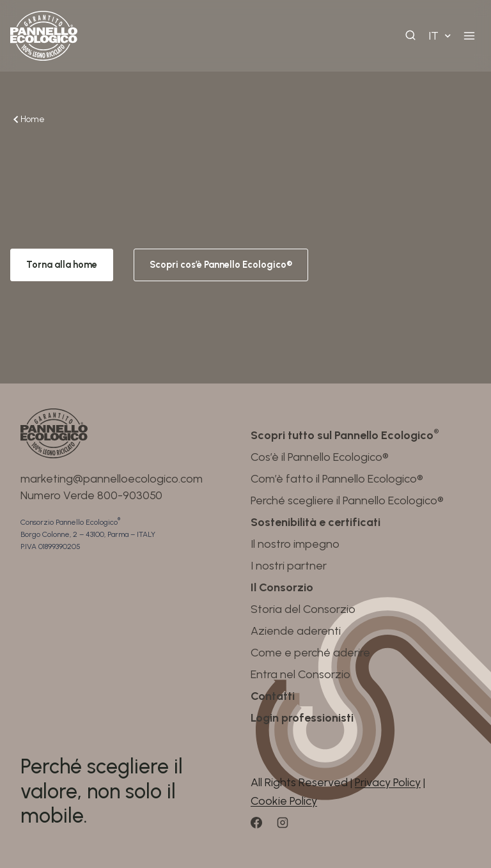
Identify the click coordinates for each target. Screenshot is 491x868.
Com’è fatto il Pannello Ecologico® (337, 479)
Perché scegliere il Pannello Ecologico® (347, 500)
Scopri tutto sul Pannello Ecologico (345, 435)
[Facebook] (262, 827)
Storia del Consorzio (303, 609)
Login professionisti (302, 718)
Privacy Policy (388, 782)
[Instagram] (288, 827)
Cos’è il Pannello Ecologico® (320, 457)
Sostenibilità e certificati (316, 522)
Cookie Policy (284, 801)
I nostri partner (289, 566)
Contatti (273, 696)
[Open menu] (469, 35)
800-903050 (130, 495)
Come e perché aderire (310, 653)
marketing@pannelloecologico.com (112, 479)
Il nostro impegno (295, 544)
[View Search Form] (410, 36)
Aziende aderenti (296, 631)
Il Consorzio (282, 587)
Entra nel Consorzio (300, 674)
